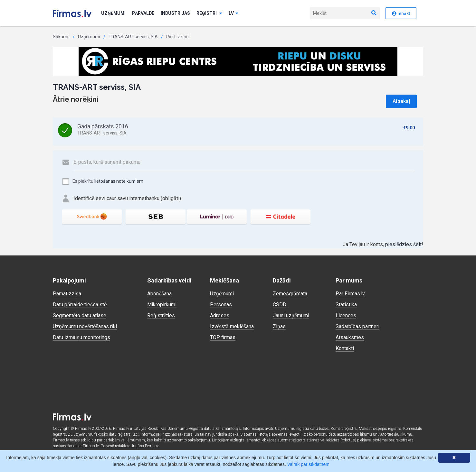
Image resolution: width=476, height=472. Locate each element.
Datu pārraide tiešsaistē (80, 305)
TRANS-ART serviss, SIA (133, 37)
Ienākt (401, 14)
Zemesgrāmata (290, 294)
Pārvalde (143, 13)
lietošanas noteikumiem (119, 181)
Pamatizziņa (67, 294)
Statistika (346, 305)
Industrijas (175, 13)
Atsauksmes (350, 337)
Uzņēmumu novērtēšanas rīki (85, 326)
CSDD (280, 305)
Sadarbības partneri (357, 326)
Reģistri (209, 13)
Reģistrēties (161, 315)
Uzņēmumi (113, 13)
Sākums (61, 37)
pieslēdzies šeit (403, 244)
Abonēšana (159, 294)
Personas (221, 305)
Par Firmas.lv (350, 294)
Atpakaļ (401, 101)
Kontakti (345, 348)
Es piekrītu (103, 181)
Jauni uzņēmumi (291, 315)
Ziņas (279, 326)
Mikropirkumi (162, 305)
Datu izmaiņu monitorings (81, 337)
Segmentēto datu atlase (80, 315)
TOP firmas (223, 337)
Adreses (220, 315)
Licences (346, 315)
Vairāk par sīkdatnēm (308, 464)
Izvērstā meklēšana (232, 326)
